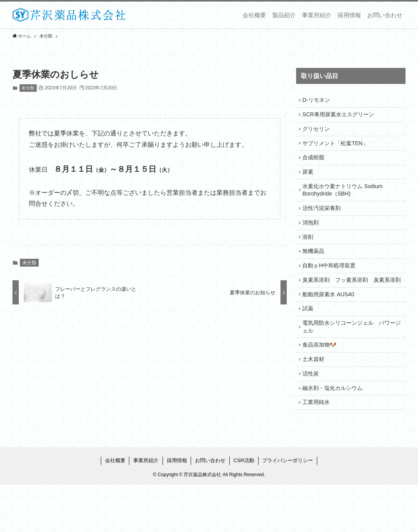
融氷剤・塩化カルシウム (334, 432)
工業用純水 (318, 448)
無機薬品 (315, 271)
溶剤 (310, 255)
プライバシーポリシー (288, 508)
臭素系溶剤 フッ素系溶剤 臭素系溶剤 (351, 307)
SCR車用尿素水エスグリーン (340, 117)
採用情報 (177, 508)
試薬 (310, 343)
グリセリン (318, 133)
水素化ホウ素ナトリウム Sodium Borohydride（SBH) (344, 202)
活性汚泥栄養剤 (323, 222)
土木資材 (315, 400)
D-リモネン (318, 101)
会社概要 (115, 508)
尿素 (310, 182)
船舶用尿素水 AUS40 (330, 327)
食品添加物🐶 (321, 384)
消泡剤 (313, 238)
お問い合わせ (210, 508)
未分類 (28, 88)
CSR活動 (244, 508)
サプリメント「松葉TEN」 (337, 149)
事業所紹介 (146, 508)
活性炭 (313, 416)
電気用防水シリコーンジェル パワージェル (351, 364)
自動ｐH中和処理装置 (331, 287)
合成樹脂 (315, 166)
